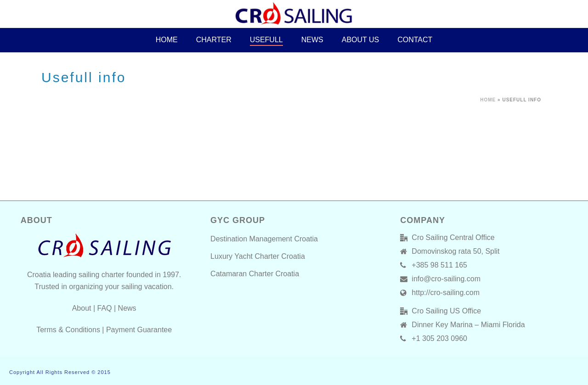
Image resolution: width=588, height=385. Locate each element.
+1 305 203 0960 (439, 338)
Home (488, 100)
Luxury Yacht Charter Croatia (258, 256)
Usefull (266, 40)
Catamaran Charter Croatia (255, 274)
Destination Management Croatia (264, 239)
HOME (167, 40)
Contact (415, 40)
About (82, 308)
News (312, 40)
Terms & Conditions (68, 330)
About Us (361, 40)
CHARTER (214, 40)
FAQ (105, 308)
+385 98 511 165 (439, 265)
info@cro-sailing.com (446, 279)
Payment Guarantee (139, 330)
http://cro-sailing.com (446, 293)
